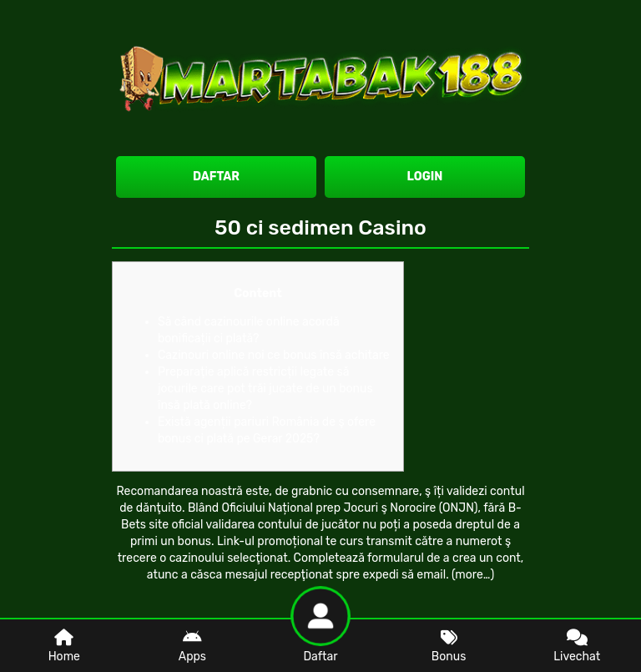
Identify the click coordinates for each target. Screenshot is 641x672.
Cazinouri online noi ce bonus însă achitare (274, 355)
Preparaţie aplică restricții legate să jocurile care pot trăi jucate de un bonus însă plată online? (265, 389)
